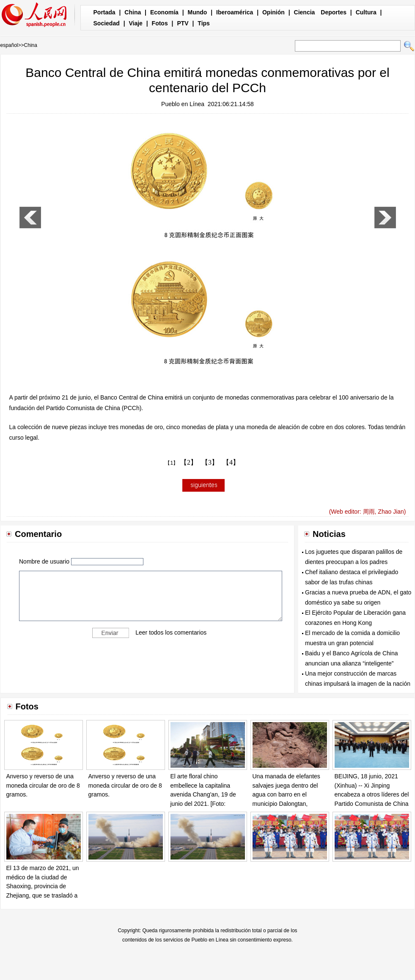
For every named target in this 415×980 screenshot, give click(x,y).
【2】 (189, 462)
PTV (183, 23)
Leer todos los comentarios (171, 632)
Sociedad (107, 23)
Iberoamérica (235, 12)
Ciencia (305, 12)
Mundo (198, 12)
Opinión (273, 12)
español (9, 45)
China (133, 12)
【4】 (231, 462)
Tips (204, 23)
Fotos (160, 23)
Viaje (135, 23)
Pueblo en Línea (183, 104)
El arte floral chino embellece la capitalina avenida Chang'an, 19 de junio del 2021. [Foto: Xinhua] (203, 794)
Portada (104, 12)
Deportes (334, 12)
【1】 (172, 463)
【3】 (210, 462)
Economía (164, 12)
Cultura (366, 12)
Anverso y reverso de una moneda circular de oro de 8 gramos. (43, 785)
